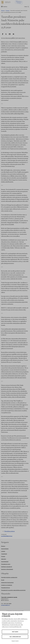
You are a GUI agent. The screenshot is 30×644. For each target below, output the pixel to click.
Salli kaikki (15, 632)
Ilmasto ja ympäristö (7, 585)
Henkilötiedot (5, 562)
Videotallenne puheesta (9, 531)
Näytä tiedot (15, 641)
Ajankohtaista (5, 549)
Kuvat (3, 580)
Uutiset (3, 551)
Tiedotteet (4, 554)
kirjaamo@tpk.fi (5, 605)
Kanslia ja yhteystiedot (7, 569)
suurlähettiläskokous (7, 536)
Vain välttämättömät (15, 637)
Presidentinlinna (5, 588)
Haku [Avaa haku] (26, 7)
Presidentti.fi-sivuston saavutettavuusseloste (13, 590)
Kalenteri (4, 559)
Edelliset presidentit (7, 567)
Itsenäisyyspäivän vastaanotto (9, 577)
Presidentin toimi (6, 564)
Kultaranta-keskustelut (7, 582)
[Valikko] (5, 7)
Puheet (7, 11)
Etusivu (3, 11)
